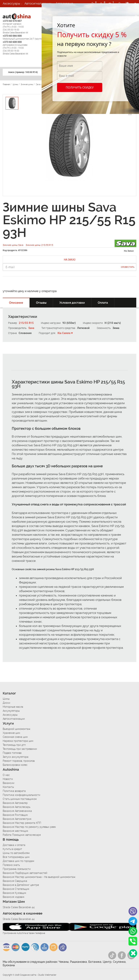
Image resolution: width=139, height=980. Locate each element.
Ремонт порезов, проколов (19, 761)
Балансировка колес (15, 765)
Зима (116, 328)
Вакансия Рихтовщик (15, 815)
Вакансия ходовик (14, 897)
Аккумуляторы (11, 711)
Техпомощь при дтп (14, 745)
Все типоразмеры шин (16, 857)
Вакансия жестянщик (15, 831)
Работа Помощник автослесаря (22, 835)
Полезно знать (11, 865)
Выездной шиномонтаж (16, 729)
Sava (31, 328)
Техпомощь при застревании (20, 749)
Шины (6, 699)
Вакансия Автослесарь (16, 807)
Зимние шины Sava (13, 245)
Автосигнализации (38, 3)
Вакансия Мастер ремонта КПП (22, 823)
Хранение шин (11, 733)
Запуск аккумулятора (16, 757)
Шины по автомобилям (16, 853)
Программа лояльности (17, 869)
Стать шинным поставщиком (20, 799)
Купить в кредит (12, 849)
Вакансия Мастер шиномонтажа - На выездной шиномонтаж (39, 877)
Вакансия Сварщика (15, 881)
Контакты (8, 787)
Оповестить (128, 267)
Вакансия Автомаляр (15, 803)
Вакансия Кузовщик (14, 893)
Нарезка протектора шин (18, 741)
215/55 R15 (26, 323)
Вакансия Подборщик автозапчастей (25, 873)
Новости (8, 779)
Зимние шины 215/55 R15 (39, 245)
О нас (6, 775)
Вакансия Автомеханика (17, 811)
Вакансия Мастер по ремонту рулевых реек (29, 827)
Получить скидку (80, 87)
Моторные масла (13, 707)
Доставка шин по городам (18, 861)
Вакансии (10, 11)
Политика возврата (14, 791)
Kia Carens (64, 333)
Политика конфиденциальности (21, 795)
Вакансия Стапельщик (16, 889)
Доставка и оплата (14, 845)
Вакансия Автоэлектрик (17, 819)
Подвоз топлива (12, 753)
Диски (6, 703)
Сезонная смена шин (15, 737)
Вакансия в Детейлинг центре (21, 885)
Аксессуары (11, 3)
